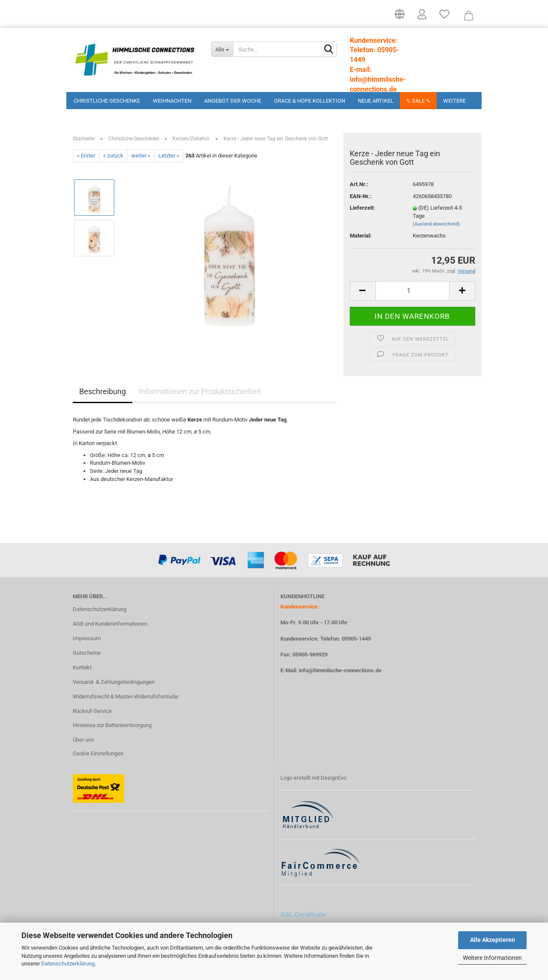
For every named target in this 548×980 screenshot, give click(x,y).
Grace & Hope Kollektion (310, 101)
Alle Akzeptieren (493, 940)
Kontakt (82, 667)
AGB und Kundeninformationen (110, 624)
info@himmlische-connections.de (340, 670)
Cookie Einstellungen (98, 753)
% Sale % (418, 101)
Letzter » (169, 156)
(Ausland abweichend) (436, 224)
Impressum (87, 638)
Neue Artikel (376, 101)
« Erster (86, 156)
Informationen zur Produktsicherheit (200, 391)
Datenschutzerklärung (68, 964)
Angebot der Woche (233, 101)
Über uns (83, 740)
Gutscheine (87, 653)
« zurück (113, 156)
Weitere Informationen (492, 958)
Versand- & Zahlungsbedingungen (114, 682)
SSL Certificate (303, 914)
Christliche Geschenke (107, 101)
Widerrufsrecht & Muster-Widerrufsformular (126, 696)
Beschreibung (103, 391)
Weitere (454, 101)
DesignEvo (334, 778)
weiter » (141, 156)
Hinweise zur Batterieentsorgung (112, 725)
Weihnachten (172, 101)
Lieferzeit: (362, 208)
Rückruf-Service (92, 711)
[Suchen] (329, 50)
